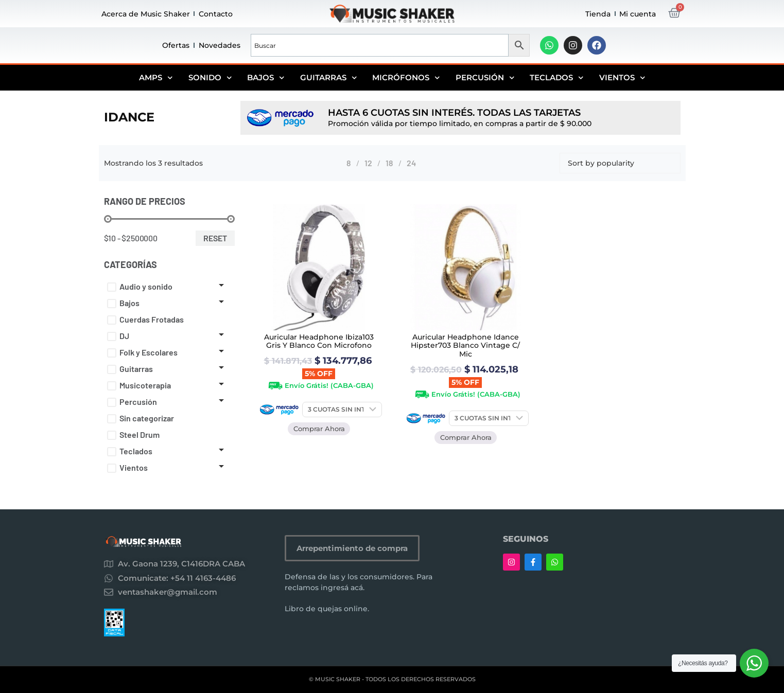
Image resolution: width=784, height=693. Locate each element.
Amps (156, 78)
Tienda (598, 14)
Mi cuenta (638, 14)
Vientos (622, 78)
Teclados (557, 78)
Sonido (210, 78)
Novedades (220, 45)
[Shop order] (620, 163)
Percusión (485, 78)
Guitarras (329, 78)
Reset (215, 238)
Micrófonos (406, 78)
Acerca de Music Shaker (146, 14)
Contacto (216, 14)
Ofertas (176, 45)
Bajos (266, 78)
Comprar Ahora (319, 429)
